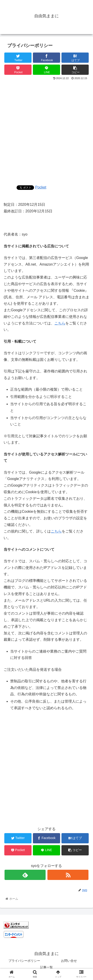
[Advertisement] (46, 131)
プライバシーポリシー (24, 961)
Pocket (41, 187)
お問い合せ (69, 961)
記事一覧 (46, 967)
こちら (60, 323)
